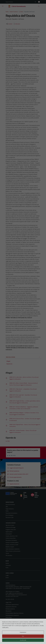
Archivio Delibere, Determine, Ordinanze (15, 613)
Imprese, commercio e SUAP (12, 545)
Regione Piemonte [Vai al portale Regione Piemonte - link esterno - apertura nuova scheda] (9, 2)
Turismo (7, 553)
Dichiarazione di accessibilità (12, 624)
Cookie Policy (9, 620)
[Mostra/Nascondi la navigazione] (3, 6)
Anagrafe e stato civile (11, 530)
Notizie (7, 563)
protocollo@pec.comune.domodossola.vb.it (17, 595)
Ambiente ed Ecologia (11, 527)
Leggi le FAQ (8, 602)
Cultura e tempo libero (11, 538)
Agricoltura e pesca (10, 525)
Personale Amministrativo (11, 513)
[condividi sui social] (9, 24)
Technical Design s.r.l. (15, 640)
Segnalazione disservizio (11, 607)
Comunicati (8, 565)
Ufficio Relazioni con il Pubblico (12, 592)
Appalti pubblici (9, 532)
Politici (7, 511)
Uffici (7, 507)
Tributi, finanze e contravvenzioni (13, 551)
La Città (8, 441)
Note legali (8, 622)
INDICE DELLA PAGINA (23, 357)
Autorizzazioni (9, 534)
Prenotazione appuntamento (12, 605)
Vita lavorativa (9, 555)
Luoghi (7, 575)
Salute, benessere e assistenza (13, 549)
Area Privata (8, 632)
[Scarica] (23, 378)
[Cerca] (39, 6)
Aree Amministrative (10, 504)
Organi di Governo (10, 509)
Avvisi (7, 568)
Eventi (7, 577)
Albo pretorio (9, 611)
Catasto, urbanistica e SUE (12, 536)
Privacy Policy (9, 617)
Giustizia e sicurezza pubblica (12, 542)
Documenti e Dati (10, 517)
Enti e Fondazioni (9, 515)
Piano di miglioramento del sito (13, 626)
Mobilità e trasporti (10, 547)
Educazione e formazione (11, 540)
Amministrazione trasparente (12, 615)
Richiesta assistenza (10, 609)
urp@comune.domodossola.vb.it (16, 593)
